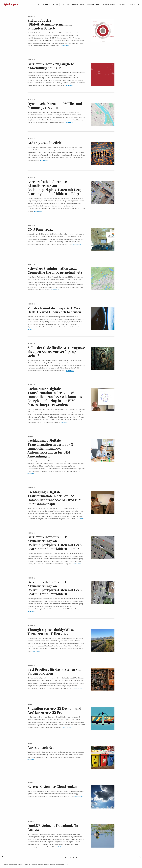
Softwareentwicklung (109, 4)
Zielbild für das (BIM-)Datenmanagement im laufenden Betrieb (50, 24)
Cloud (63, 4)
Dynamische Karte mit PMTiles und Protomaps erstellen (55, 106)
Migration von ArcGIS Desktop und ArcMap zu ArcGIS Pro (54, 710)
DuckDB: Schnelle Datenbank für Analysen (53, 827)
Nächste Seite (139, 857)
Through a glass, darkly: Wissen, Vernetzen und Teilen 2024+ (52, 632)
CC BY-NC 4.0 (64, 864)
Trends (130, 4)
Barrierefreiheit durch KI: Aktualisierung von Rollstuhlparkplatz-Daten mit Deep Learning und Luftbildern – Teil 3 (55, 188)
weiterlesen (65, 46)
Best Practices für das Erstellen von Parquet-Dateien (54, 671)
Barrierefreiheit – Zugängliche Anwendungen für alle (51, 66)
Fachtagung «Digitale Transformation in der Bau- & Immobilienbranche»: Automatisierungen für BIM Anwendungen (51, 448)
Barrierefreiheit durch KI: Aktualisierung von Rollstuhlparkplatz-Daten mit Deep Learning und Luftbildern (55, 588)
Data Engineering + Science (76, 4)
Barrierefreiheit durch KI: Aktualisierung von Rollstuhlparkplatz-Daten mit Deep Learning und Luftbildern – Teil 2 (55, 543)
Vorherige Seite (3, 857)
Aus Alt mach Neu (41, 747)
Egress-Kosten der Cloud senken (52, 786)
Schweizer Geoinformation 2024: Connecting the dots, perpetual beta (55, 270)
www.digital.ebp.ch (43, 864)
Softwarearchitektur (93, 4)
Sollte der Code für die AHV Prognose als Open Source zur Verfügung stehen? (56, 352)
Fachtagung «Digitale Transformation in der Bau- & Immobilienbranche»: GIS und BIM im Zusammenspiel (55, 498)
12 (77, 856)
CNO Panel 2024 (40, 229)
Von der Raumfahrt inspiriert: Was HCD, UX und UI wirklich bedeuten (54, 310)
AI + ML (56, 4)
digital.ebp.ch (10, 4)
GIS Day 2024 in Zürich (46, 143)
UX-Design (122, 4)
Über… (38, 4)
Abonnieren (47, 4)
